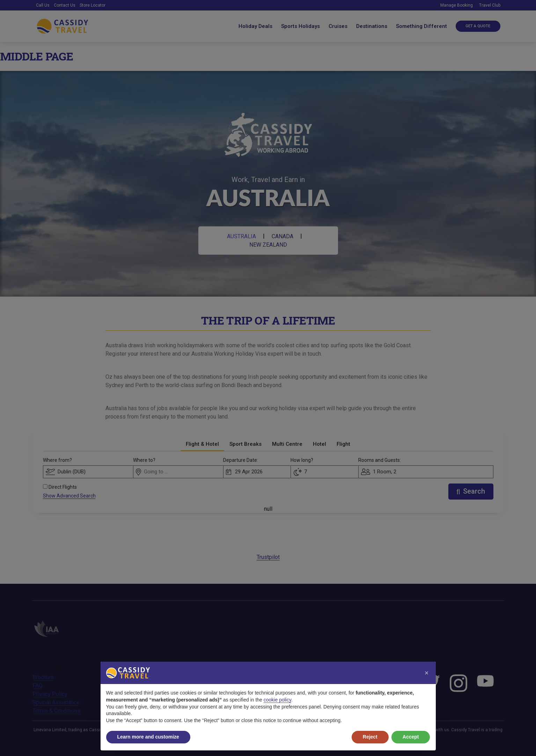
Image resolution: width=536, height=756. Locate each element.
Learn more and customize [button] (148, 737)
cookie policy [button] (277, 700)
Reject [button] (370, 737)
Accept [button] (411, 737)
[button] (427, 673)
